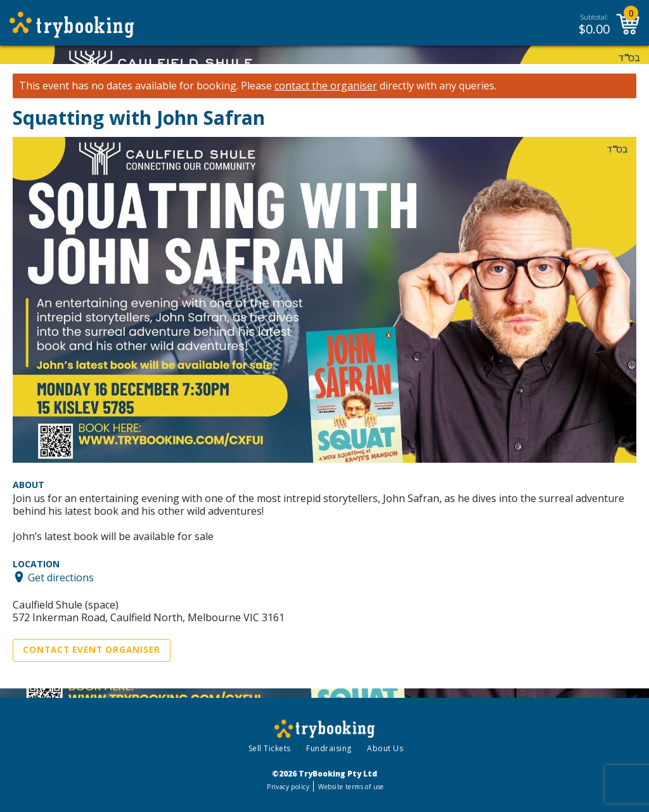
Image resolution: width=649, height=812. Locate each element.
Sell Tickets (270, 748)
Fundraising (329, 748)
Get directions (61, 577)
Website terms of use (351, 787)
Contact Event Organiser (92, 650)
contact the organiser (326, 86)
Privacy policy (288, 787)
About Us (385, 748)
